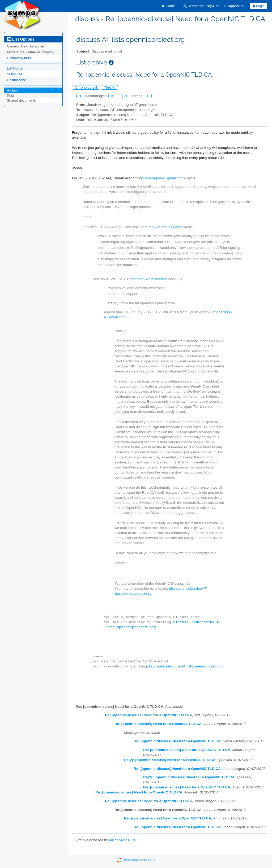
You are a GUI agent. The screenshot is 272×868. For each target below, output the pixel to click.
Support (232, 6)
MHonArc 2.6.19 (122, 840)
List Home (15, 68)
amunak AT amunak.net (161, 227)
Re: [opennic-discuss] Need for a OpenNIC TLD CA (148, 715)
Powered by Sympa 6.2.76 (140, 860)
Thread (110, 87)
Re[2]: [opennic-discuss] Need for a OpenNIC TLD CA (170, 760)
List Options (21, 39)
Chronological (86, 87)
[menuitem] (168, 6)
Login (258, 6)
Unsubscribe (16, 80)
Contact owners (19, 58)
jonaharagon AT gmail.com (162, 178)
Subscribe (15, 74)
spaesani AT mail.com (148, 279)
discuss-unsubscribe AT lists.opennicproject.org (186, 666)
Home (168, 6)
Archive (13, 90)
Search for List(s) (199, 6)
